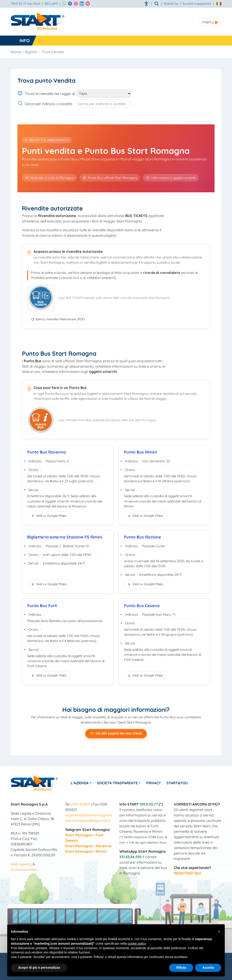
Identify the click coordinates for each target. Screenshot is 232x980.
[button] (219, 932)
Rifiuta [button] (181, 968)
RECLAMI (51, 4)
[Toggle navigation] (210, 22)
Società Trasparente (117, 783)
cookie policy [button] (137, 944)
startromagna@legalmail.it (88, 821)
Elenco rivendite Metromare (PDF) (58, 319)
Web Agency (21, 864)
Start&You (177, 783)
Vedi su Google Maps (49, 516)
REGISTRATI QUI (187, 873)
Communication (24, 869)
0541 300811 (80, 804)
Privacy (153, 783)
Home (16, 52)
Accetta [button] (208, 968)
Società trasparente (197, 4)
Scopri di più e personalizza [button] (39, 968)
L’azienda (80, 783)
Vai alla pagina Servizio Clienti (116, 733)
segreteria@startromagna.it (88, 815)
